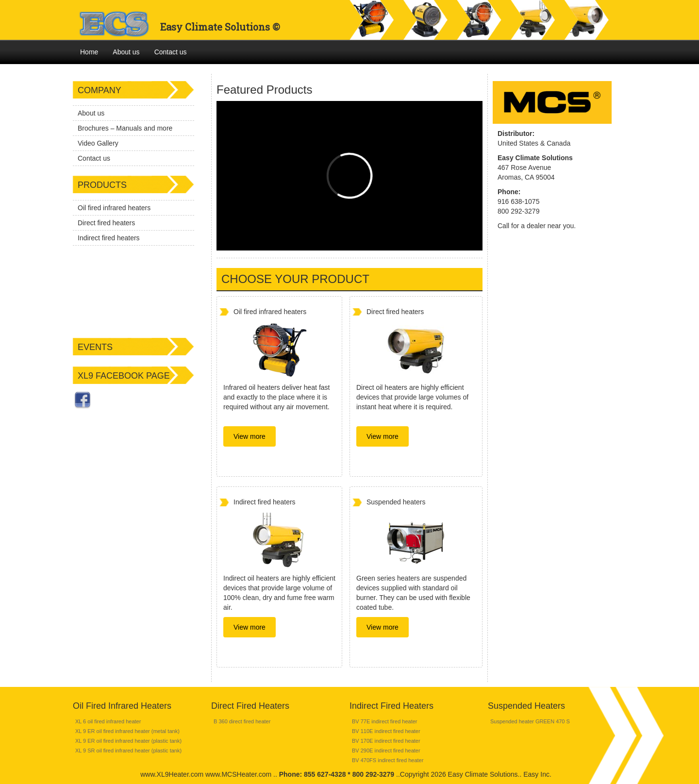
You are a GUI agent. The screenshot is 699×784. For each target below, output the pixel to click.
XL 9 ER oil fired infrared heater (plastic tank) (128, 741)
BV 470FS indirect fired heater (388, 760)
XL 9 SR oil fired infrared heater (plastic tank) (128, 751)
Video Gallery (98, 143)
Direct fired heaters (106, 223)
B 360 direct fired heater (242, 721)
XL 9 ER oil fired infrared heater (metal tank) (127, 731)
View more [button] (250, 436)
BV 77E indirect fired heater (385, 721)
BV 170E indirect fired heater (386, 741)
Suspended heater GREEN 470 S (530, 721)
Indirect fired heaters (109, 238)
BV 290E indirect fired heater (386, 751)
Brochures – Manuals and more (125, 128)
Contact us (171, 52)
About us (126, 52)
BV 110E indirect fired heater (386, 731)
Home (89, 52)
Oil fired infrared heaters (114, 208)
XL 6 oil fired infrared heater (108, 721)
